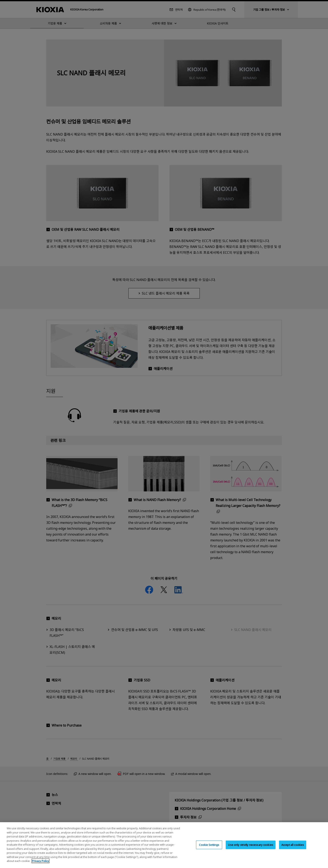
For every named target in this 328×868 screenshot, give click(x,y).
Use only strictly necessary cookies (251, 849)
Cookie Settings (209, 849)
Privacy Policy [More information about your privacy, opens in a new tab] (40, 865)
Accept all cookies (293, 849)
